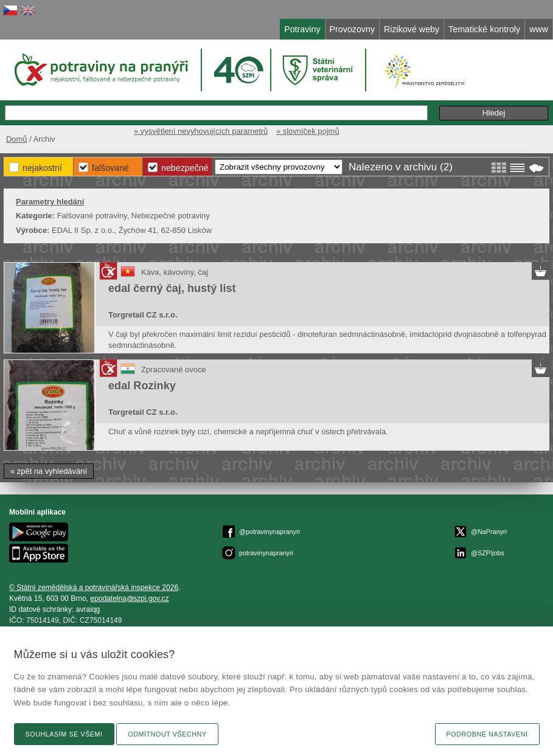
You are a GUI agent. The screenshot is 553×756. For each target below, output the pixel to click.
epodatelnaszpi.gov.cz (129, 598)
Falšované (110, 168)
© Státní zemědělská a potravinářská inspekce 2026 (94, 588)
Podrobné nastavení (487, 734)
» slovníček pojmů (308, 131)
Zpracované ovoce (174, 369)
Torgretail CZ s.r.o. (143, 315)
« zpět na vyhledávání (49, 471)
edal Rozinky (142, 386)
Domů (17, 139)
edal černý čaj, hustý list (172, 288)
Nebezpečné (185, 168)
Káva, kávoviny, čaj (175, 272)
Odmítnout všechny (167, 734)
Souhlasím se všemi (64, 734)
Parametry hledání (50, 202)
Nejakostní (42, 168)
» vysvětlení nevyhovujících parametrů (201, 131)
